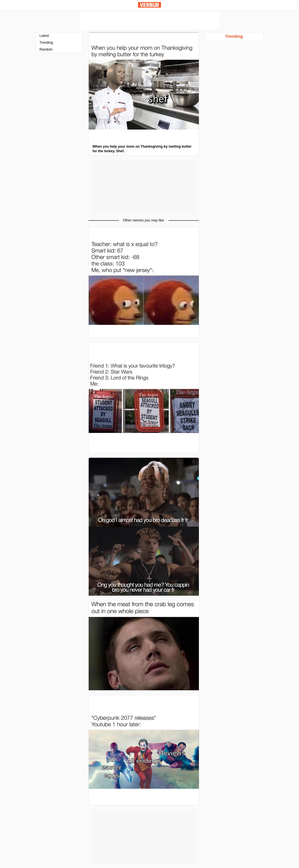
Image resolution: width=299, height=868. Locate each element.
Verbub (149, 5)
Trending (46, 43)
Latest (44, 36)
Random (46, 49)
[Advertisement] (149, 21)
